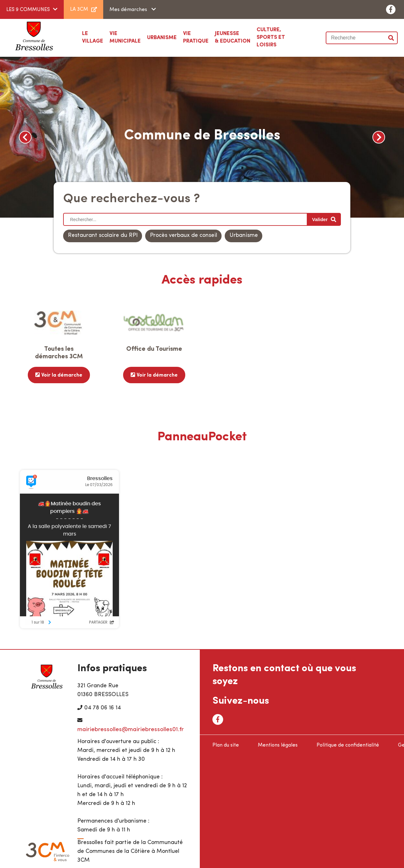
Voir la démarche (62, 375)
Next (379, 137)
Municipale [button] (125, 37)
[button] (162, 38)
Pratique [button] (196, 37)
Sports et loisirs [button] (279, 37)
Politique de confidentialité (348, 744)
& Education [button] (233, 37)
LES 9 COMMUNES (28, 10)
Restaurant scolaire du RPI (103, 235)
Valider (391, 38)
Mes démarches (129, 10)
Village (93, 37)
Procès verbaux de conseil (184, 235)
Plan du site (226, 744)
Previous (25, 137)
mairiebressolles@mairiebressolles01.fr (131, 729)
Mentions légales (278, 744)
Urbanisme (244, 235)
